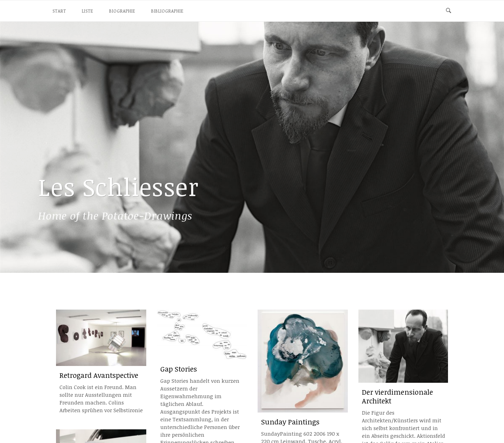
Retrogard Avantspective (99, 375)
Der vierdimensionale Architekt (397, 396)
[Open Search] (449, 11)
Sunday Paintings (290, 422)
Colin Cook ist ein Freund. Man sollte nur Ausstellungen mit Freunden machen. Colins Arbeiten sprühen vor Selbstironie (101, 399)
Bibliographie (167, 11)
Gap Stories (179, 369)
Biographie (122, 11)
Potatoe (115, 216)
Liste (88, 11)
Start (59, 11)
